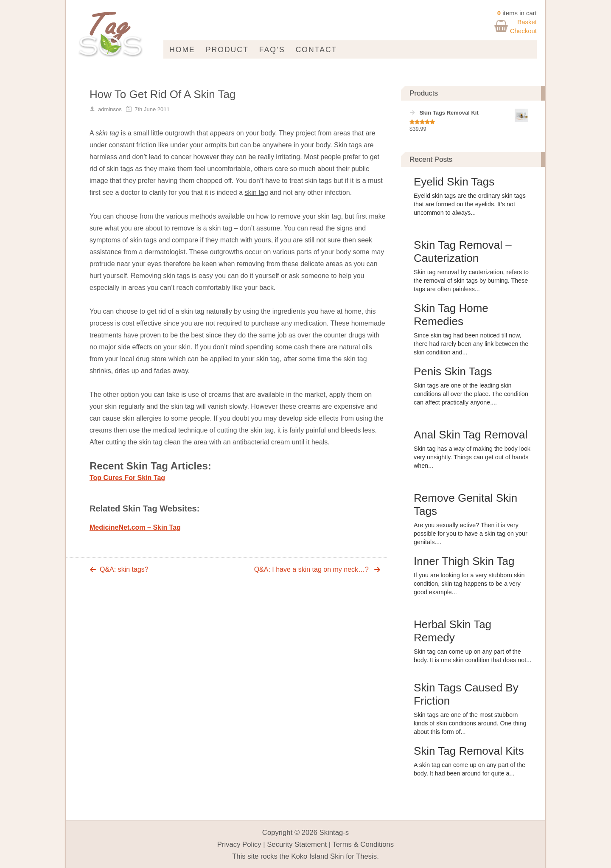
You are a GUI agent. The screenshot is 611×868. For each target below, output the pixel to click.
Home (182, 50)
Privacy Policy (239, 844)
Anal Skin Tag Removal (471, 435)
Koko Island (310, 856)
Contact (317, 50)
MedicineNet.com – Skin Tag (135, 527)
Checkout (523, 31)
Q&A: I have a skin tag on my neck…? (311, 569)
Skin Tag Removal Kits (469, 751)
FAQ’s (272, 50)
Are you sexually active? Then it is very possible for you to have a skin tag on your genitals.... (471, 534)
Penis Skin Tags (453, 371)
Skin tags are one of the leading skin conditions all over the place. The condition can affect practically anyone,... (471, 394)
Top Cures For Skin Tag (127, 478)
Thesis (366, 856)
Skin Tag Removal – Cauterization (463, 251)
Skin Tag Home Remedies (451, 315)
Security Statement (297, 844)
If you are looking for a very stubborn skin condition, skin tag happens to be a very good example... (469, 584)
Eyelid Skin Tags (454, 182)
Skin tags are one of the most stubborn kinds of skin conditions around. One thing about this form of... (470, 723)
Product (227, 50)
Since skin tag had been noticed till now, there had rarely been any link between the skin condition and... (471, 344)
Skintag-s (334, 833)
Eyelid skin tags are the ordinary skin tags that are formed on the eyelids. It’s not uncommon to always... (470, 204)
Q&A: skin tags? (124, 569)
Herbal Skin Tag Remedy (453, 631)
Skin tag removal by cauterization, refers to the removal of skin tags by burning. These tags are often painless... (471, 281)
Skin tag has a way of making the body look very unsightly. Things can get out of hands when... (472, 457)
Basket (527, 22)
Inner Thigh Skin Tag (464, 561)
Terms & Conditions (363, 844)
